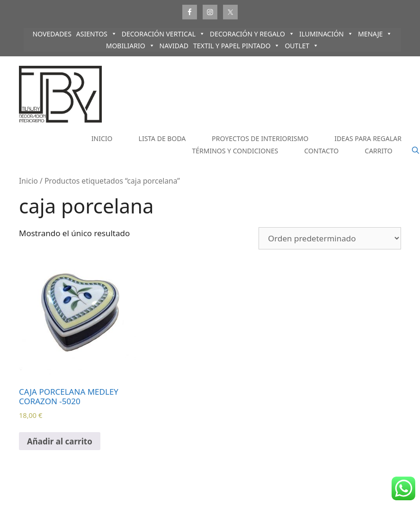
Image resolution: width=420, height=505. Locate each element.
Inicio (28, 181)
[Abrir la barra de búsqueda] (416, 151)
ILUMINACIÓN (326, 34)
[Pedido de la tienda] (330, 238)
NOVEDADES (52, 34)
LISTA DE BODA (162, 138)
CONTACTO (321, 151)
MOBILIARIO (130, 46)
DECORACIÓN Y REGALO (252, 34)
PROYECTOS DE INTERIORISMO (260, 138)
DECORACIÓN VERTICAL (163, 34)
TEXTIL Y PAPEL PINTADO (237, 46)
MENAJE (375, 34)
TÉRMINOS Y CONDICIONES (235, 151)
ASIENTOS (97, 34)
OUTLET (302, 46)
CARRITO (378, 151)
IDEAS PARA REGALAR (368, 138)
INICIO (102, 138)
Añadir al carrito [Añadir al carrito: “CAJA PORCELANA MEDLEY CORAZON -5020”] (60, 441)
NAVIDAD (174, 46)
